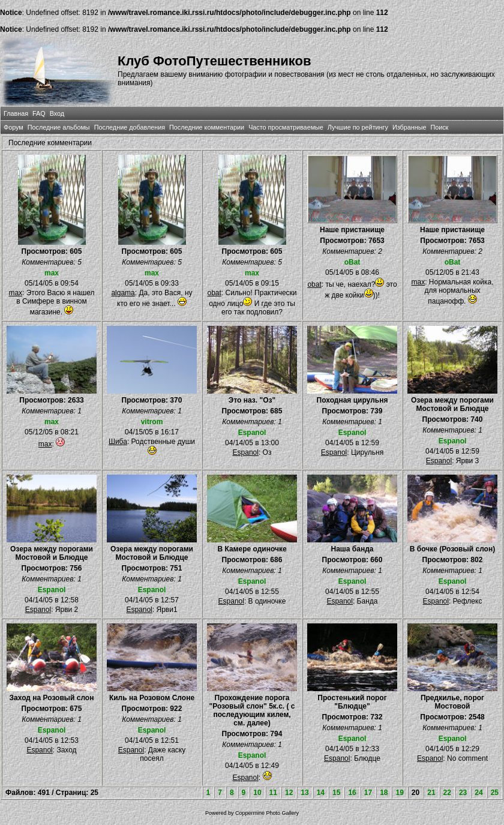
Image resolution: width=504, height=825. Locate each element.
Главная (16, 113)
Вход (57, 113)
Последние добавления (130, 127)
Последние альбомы (59, 127)
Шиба (118, 442)
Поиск (439, 127)
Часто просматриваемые (286, 127)
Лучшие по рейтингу (358, 127)
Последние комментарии (207, 127)
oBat (352, 262)
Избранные (409, 127)
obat (214, 293)
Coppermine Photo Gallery (267, 813)
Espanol (252, 433)
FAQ (39, 113)
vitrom (152, 422)
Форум (13, 127)
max (52, 273)
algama (123, 293)
